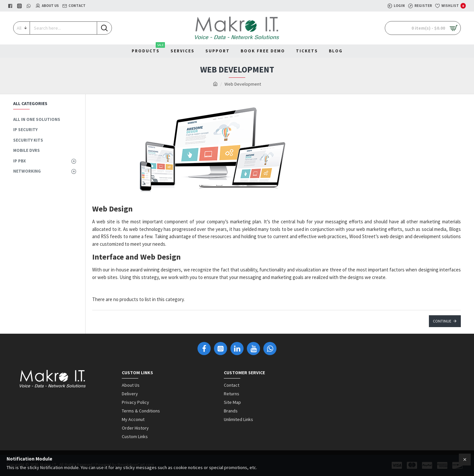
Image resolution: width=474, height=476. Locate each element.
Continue (442, 321)
